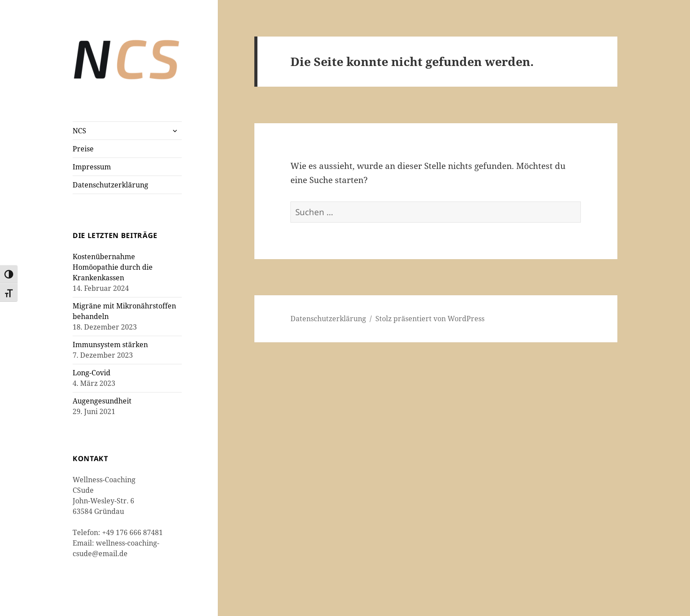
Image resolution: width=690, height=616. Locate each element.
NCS (79, 131)
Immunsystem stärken (110, 345)
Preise (83, 149)
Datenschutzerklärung (110, 185)
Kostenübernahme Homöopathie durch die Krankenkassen (113, 267)
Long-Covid (92, 373)
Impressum (92, 167)
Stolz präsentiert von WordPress (430, 319)
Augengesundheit (102, 401)
